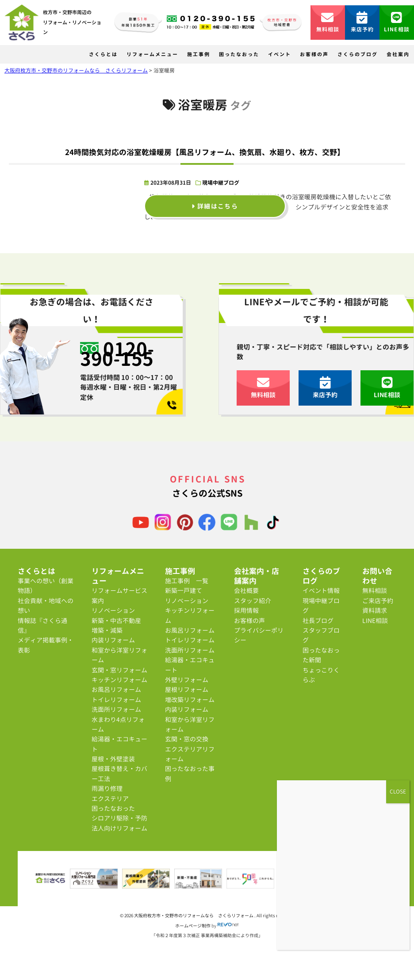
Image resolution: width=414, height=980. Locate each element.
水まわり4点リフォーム (118, 724)
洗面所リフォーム (116, 709)
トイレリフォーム (116, 700)
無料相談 (328, 22)
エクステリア (110, 799)
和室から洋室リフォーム (119, 655)
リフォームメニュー (152, 54)
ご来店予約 (378, 601)
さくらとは (103, 54)
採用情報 (246, 610)
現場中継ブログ (221, 183)
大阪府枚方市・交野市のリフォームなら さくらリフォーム (194, 915)
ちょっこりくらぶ (321, 675)
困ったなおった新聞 (321, 655)
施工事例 (199, 54)
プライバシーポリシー (259, 635)
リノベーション (113, 610)
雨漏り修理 (107, 788)
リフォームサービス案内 (119, 595)
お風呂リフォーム (116, 689)
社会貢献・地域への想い (46, 606)
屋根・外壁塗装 (113, 759)
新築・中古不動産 (116, 621)
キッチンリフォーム (119, 680)
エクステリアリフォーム (190, 754)
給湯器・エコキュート (119, 744)
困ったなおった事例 (190, 773)
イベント (280, 54)
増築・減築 (107, 630)
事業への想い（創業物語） (46, 586)
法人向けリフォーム (119, 828)
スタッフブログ (321, 635)
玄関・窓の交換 (187, 739)
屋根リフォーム (187, 689)
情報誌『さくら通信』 (42, 625)
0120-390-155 (117, 353)
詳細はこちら (215, 206)
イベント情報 (321, 591)
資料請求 (375, 610)
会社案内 (398, 54)
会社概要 (246, 591)
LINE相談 (397, 22)
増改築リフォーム (190, 700)
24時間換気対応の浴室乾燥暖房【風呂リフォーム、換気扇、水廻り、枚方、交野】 (205, 152)
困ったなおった (239, 54)
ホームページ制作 (193, 926)
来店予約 (362, 22)
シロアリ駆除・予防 (119, 818)
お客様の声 (314, 54)
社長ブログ (318, 621)
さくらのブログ (358, 54)
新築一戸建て (184, 591)
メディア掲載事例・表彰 (46, 645)
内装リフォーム (113, 640)
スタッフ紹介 (253, 601)
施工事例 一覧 (187, 581)
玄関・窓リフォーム (119, 670)
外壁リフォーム (187, 680)
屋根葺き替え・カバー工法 (119, 773)
